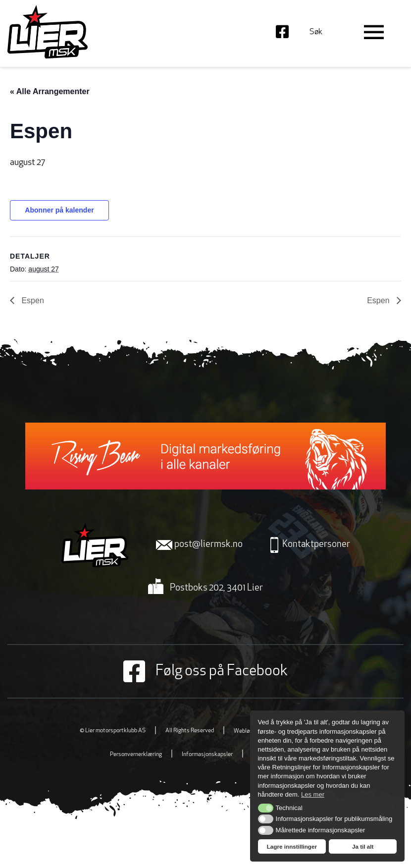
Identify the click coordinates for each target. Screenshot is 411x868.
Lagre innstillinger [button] (292, 846)
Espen (32, 300)
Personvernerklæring (136, 755)
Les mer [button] (313, 794)
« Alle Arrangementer (50, 91)
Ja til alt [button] (363, 846)
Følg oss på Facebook (205, 671)
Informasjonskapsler (207, 755)
